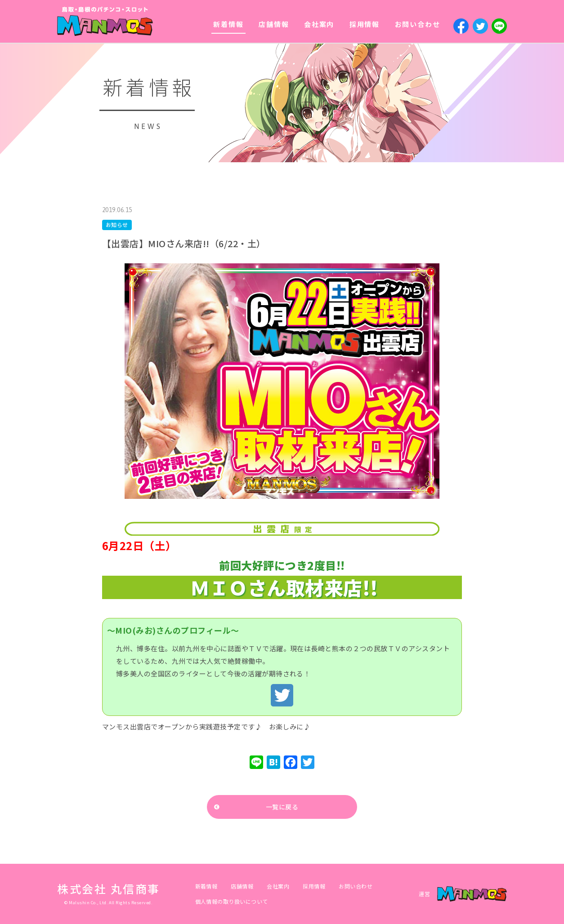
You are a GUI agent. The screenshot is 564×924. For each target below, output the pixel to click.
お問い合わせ (418, 24)
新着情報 (228, 24)
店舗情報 (274, 24)
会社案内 (319, 24)
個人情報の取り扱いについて (232, 901)
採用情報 (365, 24)
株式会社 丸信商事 (109, 888)
